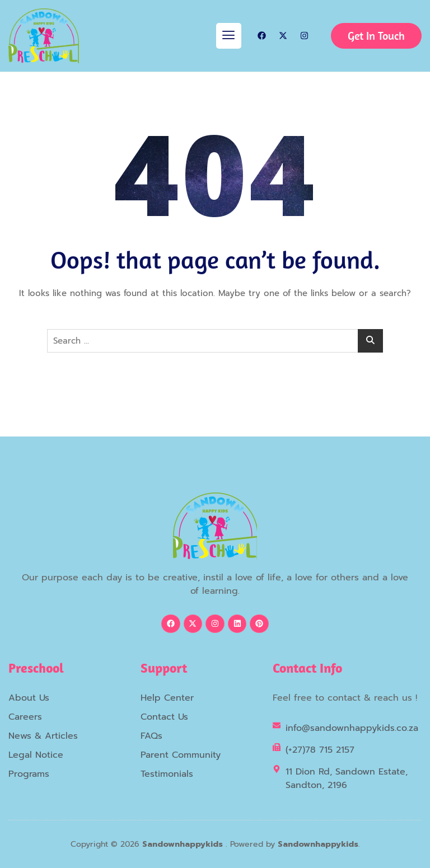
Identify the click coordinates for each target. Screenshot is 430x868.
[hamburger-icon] (229, 36)
